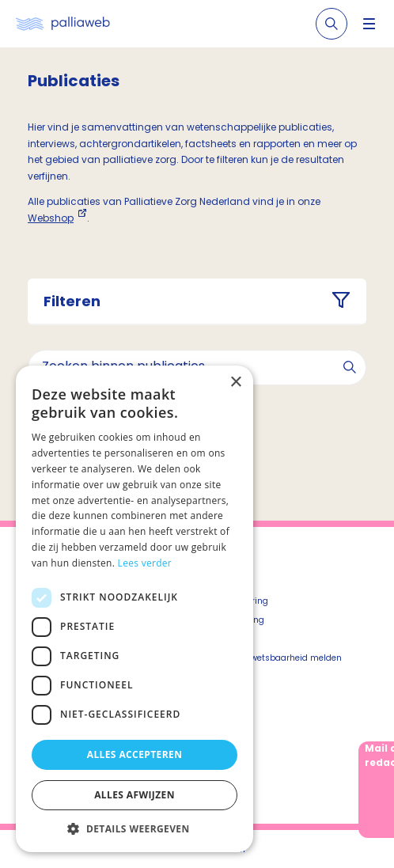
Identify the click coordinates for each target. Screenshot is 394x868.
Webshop (51, 218)
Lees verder (145, 563)
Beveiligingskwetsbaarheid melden (269, 658)
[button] (134, 828)
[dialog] (134, 609)
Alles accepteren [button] (135, 754)
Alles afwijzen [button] (134, 795)
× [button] (235, 383)
